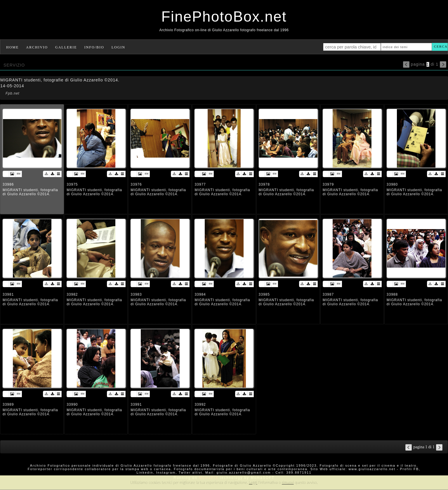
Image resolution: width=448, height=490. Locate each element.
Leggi (253, 482)
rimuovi (288, 482)
